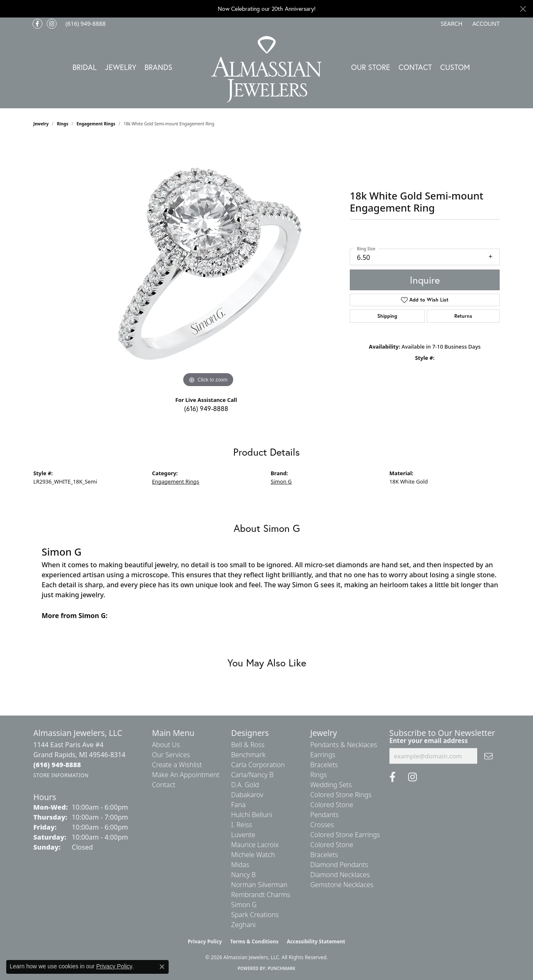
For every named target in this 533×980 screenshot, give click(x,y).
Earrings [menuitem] (323, 755)
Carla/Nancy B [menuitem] (252, 775)
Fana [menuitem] (238, 805)
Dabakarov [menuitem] (247, 795)
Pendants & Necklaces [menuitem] (344, 745)
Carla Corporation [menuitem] (258, 765)
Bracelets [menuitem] (324, 765)
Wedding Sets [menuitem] (331, 785)
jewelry (41, 124)
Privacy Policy (205, 941)
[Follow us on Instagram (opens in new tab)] (52, 24)
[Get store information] (61, 775)
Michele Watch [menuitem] (253, 855)
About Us (166, 745)
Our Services (171, 755)
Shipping (387, 316)
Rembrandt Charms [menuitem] (261, 895)
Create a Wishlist (177, 765)
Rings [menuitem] (319, 775)
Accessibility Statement (316, 941)
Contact (415, 67)
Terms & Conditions (254, 941)
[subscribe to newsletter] (488, 756)
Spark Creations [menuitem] (255, 915)
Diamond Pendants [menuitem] (339, 865)
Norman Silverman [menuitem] (259, 885)
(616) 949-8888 (206, 408)
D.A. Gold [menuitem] (245, 785)
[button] (451, 24)
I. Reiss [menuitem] (242, 825)
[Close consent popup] (162, 967)
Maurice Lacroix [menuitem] (255, 845)
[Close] (523, 9)
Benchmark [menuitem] (248, 755)
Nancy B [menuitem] (243, 875)
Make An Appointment (186, 775)
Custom (455, 67)
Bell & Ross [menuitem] (248, 745)
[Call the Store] (57, 765)
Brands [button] (158, 67)
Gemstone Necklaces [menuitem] (342, 885)
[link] (85, 24)
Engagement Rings (96, 124)
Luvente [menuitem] (243, 835)
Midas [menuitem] (240, 865)
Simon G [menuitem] (244, 905)
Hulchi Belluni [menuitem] (252, 815)
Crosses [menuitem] (322, 825)
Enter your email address (428, 741)
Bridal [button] (85, 67)
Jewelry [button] (121, 67)
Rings (63, 124)
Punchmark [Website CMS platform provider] (282, 968)
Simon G (281, 481)
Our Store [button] (371, 67)
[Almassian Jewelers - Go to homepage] (267, 69)
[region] (208, 264)
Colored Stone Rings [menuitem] (341, 795)
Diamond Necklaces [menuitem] (340, 875)
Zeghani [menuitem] (243, 925)
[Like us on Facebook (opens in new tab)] (37, 24)
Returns (463, 316)
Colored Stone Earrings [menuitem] (345, 835)
